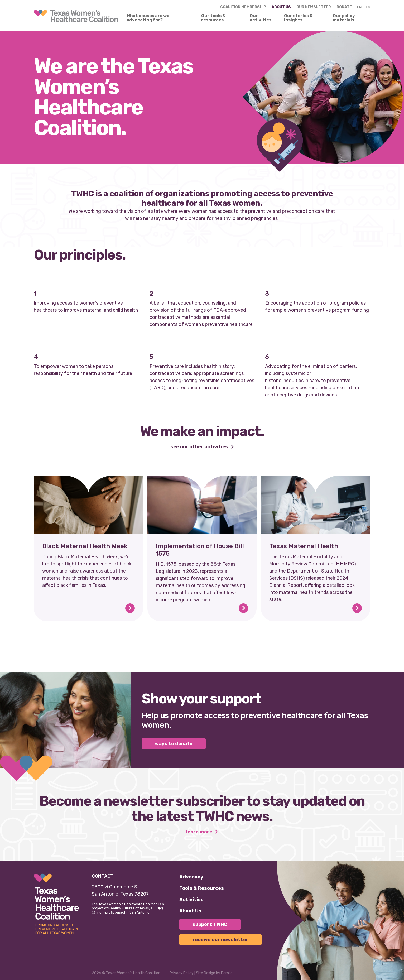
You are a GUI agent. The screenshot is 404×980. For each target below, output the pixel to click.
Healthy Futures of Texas (129, 908)
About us (281, 7)
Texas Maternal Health (304, 546)
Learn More (200, 832)
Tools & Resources (202, 888)
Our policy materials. (344, 18)
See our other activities (200, 447)
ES (368, 7)
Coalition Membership (243, 7)
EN (359, 7)
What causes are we (148, 18)
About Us (190, 911)
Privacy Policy (182, 973)
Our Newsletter (314, 7)
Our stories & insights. (298, 18)
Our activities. (261, 18)
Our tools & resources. (213, 18)
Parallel (227, 973)
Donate (344, 7)
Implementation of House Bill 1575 (200, 550)
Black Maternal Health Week (85, 546)
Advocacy (191, 877)
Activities (191, 900)
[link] (76, 16)
